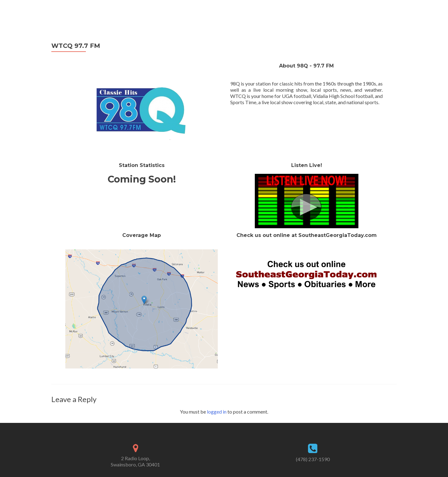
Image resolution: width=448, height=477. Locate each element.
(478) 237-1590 (313, 459)
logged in (217, 412)
